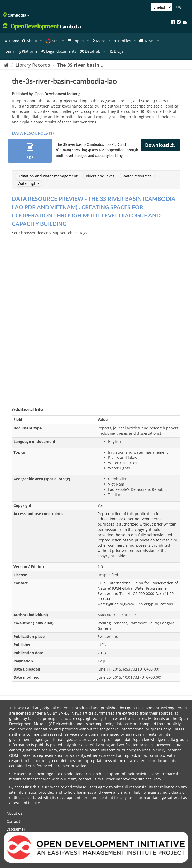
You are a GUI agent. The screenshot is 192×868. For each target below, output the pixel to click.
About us (15, 813)
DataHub (95, 51)
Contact (13, 821)
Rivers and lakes (100, 176)
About (35, 41)
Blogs (119, 51)
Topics (81, 41)
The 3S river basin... (80, 65)
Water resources (137, 176)
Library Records (33, 65)
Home (14, 41)
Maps (104, 41)
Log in (181, 7)
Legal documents (61, 51)
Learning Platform (21, 51)
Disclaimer (16, 829)
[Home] (6, 65)
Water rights (29, 183)
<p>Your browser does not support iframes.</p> (96, 315)
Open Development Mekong (57, 94)
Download (160, 145)
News (152, 41)
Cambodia (16, 15)
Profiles (127, 41)
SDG (58, 41)
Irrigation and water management (48, 176)
